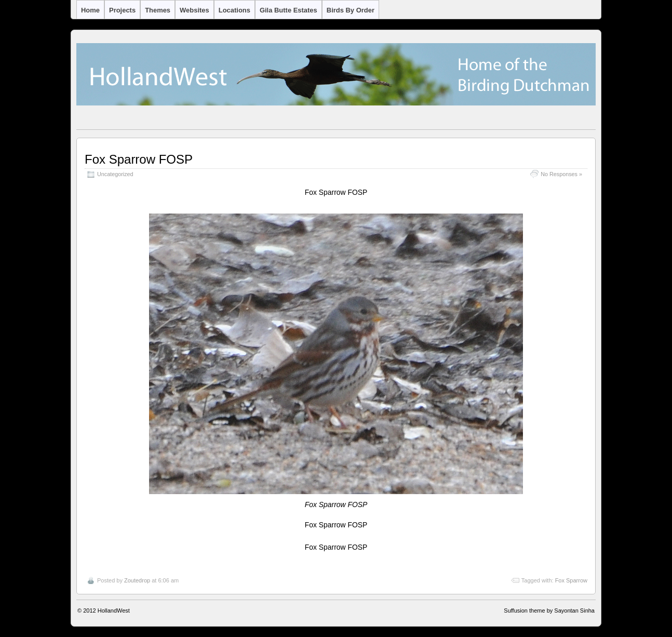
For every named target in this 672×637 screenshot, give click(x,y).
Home (90, 10)
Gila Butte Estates (288, 10)
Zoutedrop (137, 580)
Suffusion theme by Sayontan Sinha (549, 611)
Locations (234, 10)
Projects (122, 10)
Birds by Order (351, 10)
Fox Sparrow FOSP (139, 159)
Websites (194, 10)
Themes (158, 10)
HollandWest (114, 611)
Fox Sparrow (571, 580)
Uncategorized (115, 174)
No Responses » (561, 174)
